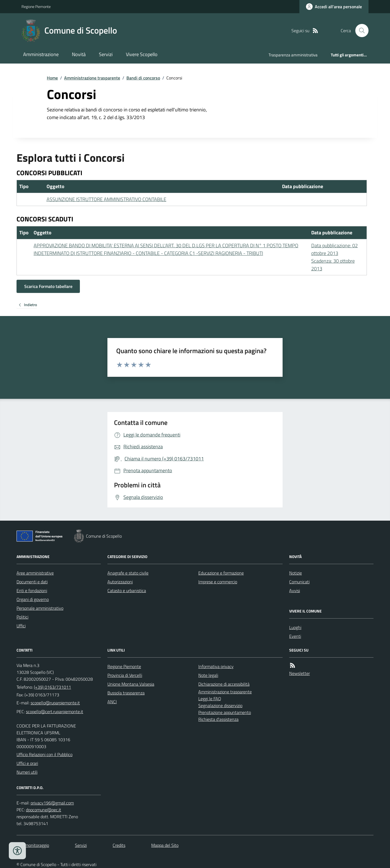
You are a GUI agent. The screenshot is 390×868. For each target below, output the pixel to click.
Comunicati (299, 582)
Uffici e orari (27, 763)
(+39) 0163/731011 (52, 687)
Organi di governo (33, 599)
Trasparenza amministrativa (293, 55)
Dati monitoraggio (33, 845)
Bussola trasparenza (126, 693)
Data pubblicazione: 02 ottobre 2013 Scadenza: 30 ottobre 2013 (335, 257)
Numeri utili (27, 772)
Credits (119, 845)
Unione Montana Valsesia (131, 684)
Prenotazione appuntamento (225, 712)
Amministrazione (41, 54)
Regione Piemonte (36, 6)
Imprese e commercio (218, 582)
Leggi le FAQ (210, 699)
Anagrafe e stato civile (128, 573)
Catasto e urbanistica (127, 590)
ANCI (112, 702)
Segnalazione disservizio (220, 705)
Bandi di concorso (143, 78)
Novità (79, 54)
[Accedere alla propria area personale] (334, 7)
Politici (22, 617)
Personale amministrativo (40, 608)
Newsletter (300, 673)
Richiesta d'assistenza (218, 719)
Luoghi (295, 627)
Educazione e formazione (221, 573)
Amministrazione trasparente (92, 78)
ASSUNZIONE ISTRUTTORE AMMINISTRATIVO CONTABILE (106, 199)
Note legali (208, 675)
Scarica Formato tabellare (48, 286)
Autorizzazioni (120, 582)
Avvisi (295, 590)
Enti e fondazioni (32, 590)
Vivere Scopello (142, 54)
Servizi (106, 54)
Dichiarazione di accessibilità (224, 684)
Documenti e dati (32, 582)
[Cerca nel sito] (360, 31)
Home (52, 78)
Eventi (295, 636)
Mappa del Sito (165, 845)
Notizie (296, 573)
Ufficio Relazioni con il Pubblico (44, 754)
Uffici (21, 626)
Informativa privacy (216, 666)
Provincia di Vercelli (125, 675)
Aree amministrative (35, 573)
